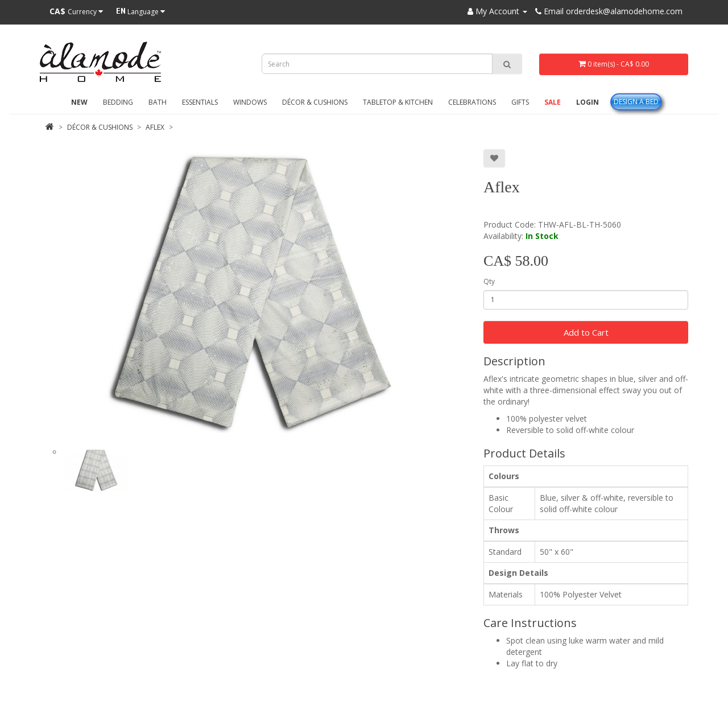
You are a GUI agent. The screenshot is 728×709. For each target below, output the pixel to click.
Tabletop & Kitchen (398, 102)
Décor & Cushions (315, 102)
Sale (553, 102)
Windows (250, 102)
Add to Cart (586, 332)
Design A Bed (636, 102)
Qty (489, 281)
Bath (158, 102)
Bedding (118, 102)
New (79, 102)
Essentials (200, 102)
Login (588, 102)
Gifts (520, 102)
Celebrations (472, 102)
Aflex (155, 127)
